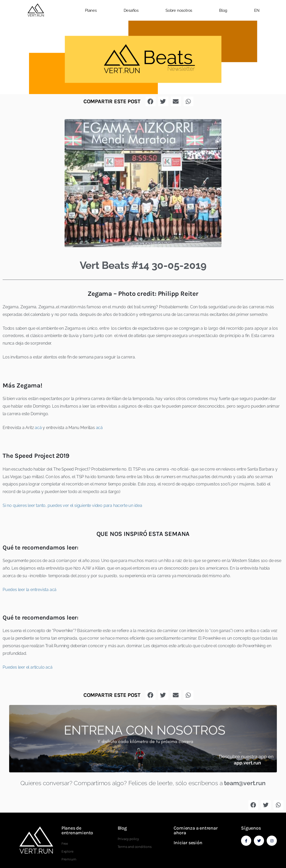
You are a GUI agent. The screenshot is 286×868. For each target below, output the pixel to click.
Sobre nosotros (179, 10)
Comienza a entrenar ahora (196, 830)
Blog (223, 10)
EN (257, 10)
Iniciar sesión (188, 843)
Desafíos (131, 10)
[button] (281, 10)
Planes (91, 10)
